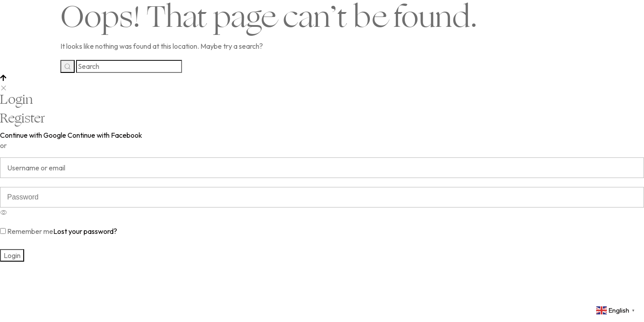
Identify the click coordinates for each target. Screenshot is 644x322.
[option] (322, 210)
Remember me (27, 231)
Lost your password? (85, 231)
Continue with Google (33, 135)
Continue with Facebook (105, 135)
